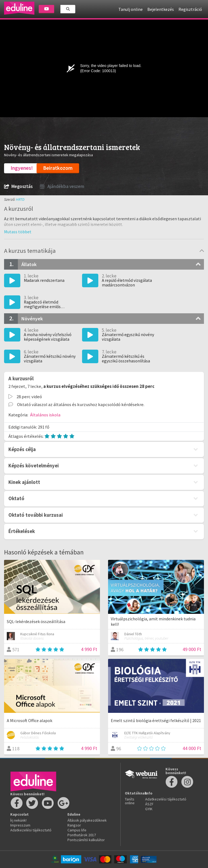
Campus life (77, 830)
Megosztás (18, 186)
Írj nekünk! (18, 820)
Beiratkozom (58, 168)
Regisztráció (190, 9)
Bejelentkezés (161, 9)
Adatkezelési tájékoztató (31, 830)
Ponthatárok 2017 (82, 835)
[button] (18, 232)
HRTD (20, 199)
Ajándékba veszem (62, 186)
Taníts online (130, 801)
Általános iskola (45, 415)
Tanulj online (131, 9)
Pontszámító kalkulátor (86, 840)
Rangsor (74, 825)
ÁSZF (149, 804)
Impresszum (20, 825)
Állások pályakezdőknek (87, 820)
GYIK (149, 809)
